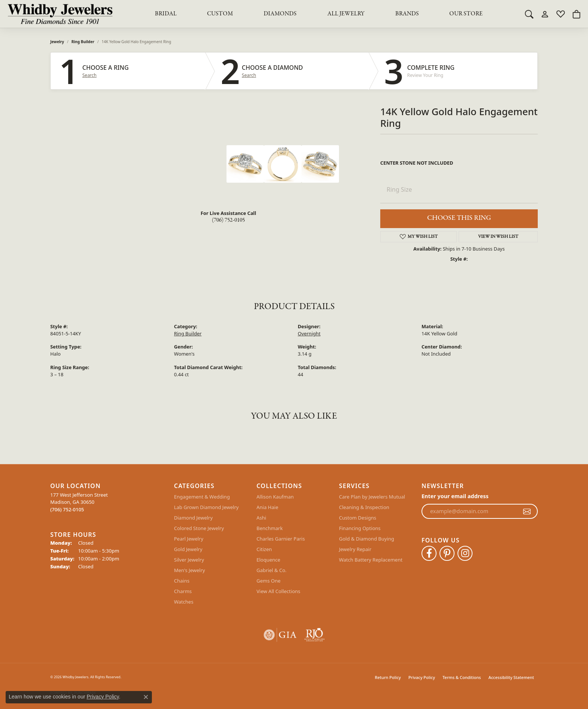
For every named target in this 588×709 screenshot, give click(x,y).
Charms (183, 591)
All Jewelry (346, 14)
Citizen (264, 549)
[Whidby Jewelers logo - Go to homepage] (60, 14)
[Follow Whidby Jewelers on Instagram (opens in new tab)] (465, 553)
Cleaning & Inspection (364, 507)
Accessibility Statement (511, 677)
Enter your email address (455, 496)
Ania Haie (267, 507)
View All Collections (278, 591)
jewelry (57, 42)
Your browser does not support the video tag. (170, 173)
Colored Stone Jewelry (199, 528)
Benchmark (270, 528)
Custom (220, 14)
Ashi (261, 518)
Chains (182, 581)
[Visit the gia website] (280, 635)
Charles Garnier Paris (281, 539)
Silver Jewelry (189, 560)
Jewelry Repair (355, 549)
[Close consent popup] (146, 697)
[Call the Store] (67, 509)
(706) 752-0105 (228, 220)
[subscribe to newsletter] (527, 511)
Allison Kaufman (275, 497)
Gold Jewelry (188, 549)
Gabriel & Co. (271, 570)
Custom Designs (358, 518)
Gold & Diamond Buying (367, 539)
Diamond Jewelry (193, 518)
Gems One (268, 581)
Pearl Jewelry (189, 539)
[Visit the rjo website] (314, 635)
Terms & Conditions (462, 677)
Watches (184, 602)
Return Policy (388, 677)
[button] (529, 14)
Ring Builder (83, 42)
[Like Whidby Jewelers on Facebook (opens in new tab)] (429, 553)
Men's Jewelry (190, 570)
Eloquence (268, 560)
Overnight (309, 333)
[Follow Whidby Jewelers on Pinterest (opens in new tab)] (447, 553)
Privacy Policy (422, 677)
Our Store (466, 14)
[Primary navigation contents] (319, 14)
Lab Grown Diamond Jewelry (206, 507)
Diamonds (280, 14)
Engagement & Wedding (202, 497)
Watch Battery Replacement (371, 560)
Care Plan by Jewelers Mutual (372, 497)
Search (90, 75)
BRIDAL (166, 14)
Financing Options (360, 528)
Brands (407, 14)
